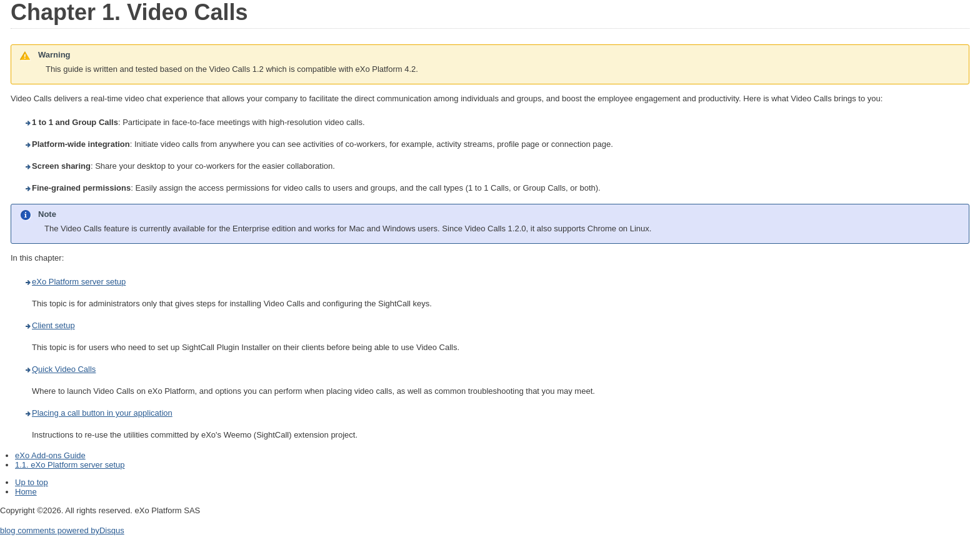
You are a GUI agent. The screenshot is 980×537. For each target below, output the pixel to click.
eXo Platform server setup (79, 282)
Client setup (53, 325)
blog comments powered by (62, 530)
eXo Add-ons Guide (50, 455)
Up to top (32, 482)
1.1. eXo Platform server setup (70, 465)
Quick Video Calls (64, 369)
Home (26, 492)
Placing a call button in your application (102, 413)
